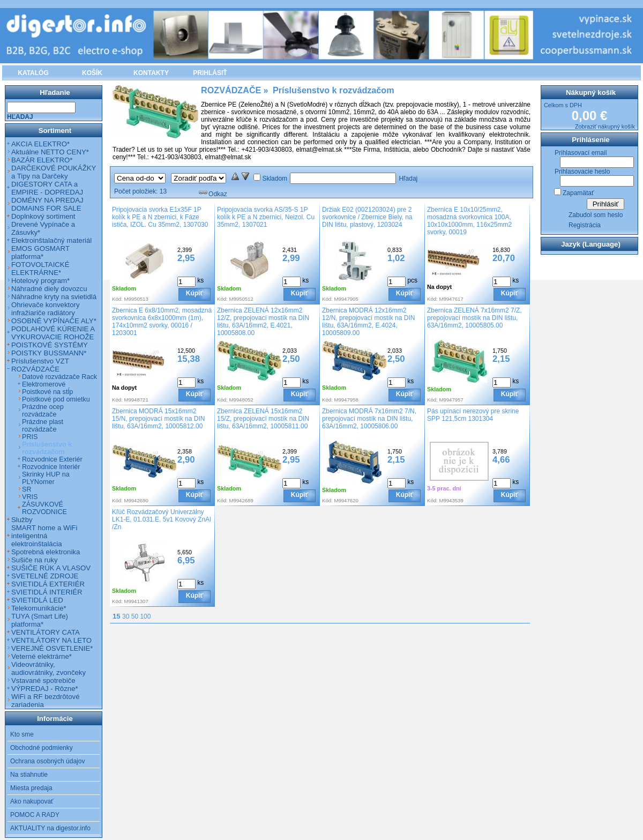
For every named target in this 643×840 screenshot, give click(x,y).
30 (126, 616)
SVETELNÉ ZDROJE (45, 576)
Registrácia (585, 225)
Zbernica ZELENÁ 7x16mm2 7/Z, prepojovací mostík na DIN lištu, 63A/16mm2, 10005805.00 (474, 318)
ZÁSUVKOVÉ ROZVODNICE (44, 508)
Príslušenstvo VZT (40, 361)
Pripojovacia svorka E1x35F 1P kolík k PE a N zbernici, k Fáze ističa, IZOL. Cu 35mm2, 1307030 (160, 217)
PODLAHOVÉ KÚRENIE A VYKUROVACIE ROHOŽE (53, 333)
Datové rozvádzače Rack (59, 377)
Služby (22, 520)
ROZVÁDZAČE (35, 369)
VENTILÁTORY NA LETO (51, 640)
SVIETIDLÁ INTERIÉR (47, 592)
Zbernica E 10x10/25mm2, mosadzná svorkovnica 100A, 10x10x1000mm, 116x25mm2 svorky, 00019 (469, 221)
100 (145, 616)
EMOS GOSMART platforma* (40, 252)
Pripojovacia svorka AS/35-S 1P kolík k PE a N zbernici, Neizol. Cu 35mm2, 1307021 (266, 217)
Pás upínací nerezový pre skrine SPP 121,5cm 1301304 (473, 415)
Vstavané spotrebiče (43, 681)
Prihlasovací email (581, 153)
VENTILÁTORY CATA (46, 632)
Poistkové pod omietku (56, 399)
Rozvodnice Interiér (51, 467)
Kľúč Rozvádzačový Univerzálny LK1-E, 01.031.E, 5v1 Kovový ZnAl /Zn (162, 519)
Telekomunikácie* (39, 608)
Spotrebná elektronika (46, 552)
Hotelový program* (40, 281)
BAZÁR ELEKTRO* (42, 160)
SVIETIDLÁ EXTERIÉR (48, 584)
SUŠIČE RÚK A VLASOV (51, 568)
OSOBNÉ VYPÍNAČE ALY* (54, 321)
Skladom (275, 179)
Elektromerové (44, 384)
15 (117, 616)
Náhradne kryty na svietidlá (54, 297)
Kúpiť (195, 293)
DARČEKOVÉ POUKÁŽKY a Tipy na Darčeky (54, 172)
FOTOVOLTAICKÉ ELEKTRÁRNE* (40, 269)
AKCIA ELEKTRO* (40, 144)
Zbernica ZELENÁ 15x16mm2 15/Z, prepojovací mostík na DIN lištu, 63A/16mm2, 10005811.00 (263, 419)
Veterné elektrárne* (42, 656)
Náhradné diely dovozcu (49, 289)
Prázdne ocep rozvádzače (43, 411)
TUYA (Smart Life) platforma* (40, 620)
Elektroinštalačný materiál (51, 240)
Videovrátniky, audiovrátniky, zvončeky (48, 668)
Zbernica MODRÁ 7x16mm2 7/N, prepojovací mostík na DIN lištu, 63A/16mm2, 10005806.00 (369, 419)
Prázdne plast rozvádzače (43, 426)
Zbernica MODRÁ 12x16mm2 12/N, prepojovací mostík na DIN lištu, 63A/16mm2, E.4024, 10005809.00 (368, 322)
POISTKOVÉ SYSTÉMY (50, 345)
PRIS (30, 437)
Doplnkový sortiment (43, 216)
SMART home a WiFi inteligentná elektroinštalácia (44, 536)
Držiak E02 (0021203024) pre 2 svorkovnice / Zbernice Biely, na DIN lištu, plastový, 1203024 (367, 217)
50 (135, 616)
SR (27, 489)
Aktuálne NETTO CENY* (50, 152)
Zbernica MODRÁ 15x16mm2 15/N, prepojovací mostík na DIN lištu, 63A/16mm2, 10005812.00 (158, 419)
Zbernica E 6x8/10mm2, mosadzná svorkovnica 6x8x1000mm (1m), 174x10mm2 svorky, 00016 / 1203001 (162, 322)
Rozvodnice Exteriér (52, 459)
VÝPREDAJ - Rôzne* (45, 689)
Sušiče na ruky (35, 560)
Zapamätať (578, 193)
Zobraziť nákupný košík (605, 127)
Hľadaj (408, 179)
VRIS (30, 497)
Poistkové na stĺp (47, 392)
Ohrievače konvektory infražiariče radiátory (46, 309)
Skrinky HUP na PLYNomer (46, 478)
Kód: (117, 299)
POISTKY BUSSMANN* (49, 353)
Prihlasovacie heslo (582, 172)
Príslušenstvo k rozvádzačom (47, 448)
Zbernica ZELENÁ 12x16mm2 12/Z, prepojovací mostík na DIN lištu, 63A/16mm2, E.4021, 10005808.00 (263, 322)
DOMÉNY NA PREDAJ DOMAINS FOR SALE (47, 204)
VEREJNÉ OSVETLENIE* (52, 648)
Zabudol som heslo (596, 215)
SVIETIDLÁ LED (37, 600)
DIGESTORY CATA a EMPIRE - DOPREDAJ (47, 188)
